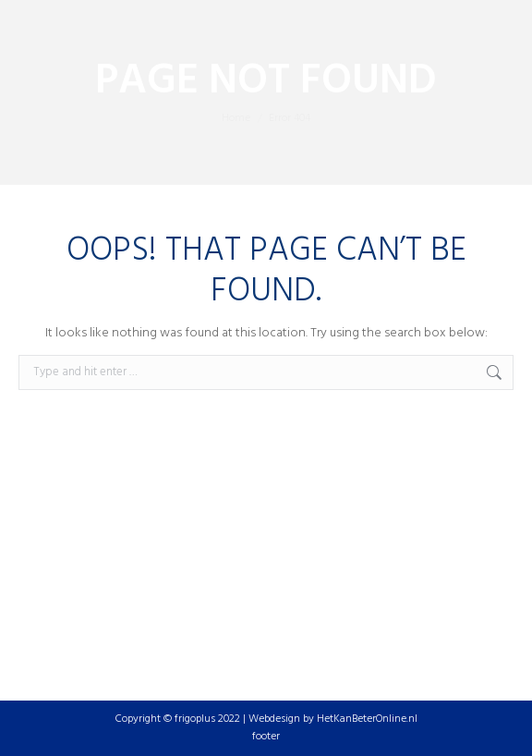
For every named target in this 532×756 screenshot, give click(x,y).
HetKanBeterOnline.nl (367, 719)
